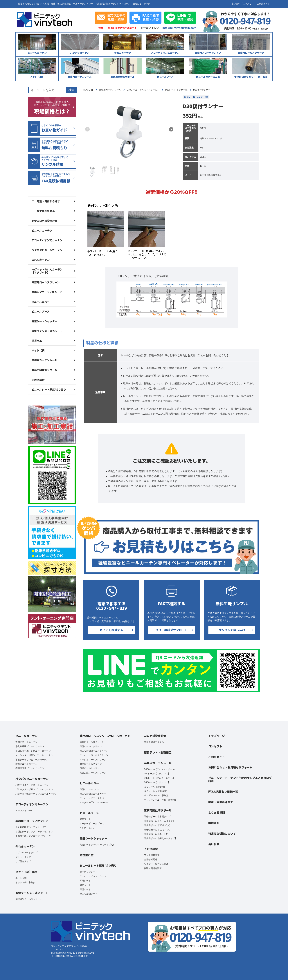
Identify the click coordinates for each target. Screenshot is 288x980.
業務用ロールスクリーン (46, 282)
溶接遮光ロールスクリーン (29, 899)
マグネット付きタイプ (26, 853)
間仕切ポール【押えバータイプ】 (161, 838)
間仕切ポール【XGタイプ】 (158, 825)
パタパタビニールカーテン (47, 250)
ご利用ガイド (263, 4)
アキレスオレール (24, 811)
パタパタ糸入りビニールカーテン (32, 785)
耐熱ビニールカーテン (26, 764)
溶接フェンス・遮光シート (47, 331)
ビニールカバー (41, 302)
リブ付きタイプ (23, 861)
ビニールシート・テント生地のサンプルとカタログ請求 (240, 779)
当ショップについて (241, 4)
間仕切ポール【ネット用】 (157, 834)
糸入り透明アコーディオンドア (31, 827)
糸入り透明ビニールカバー (93, 794)
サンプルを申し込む (232, 630)
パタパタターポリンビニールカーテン (34, 789)
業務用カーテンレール (44, 360)
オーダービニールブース (92, 824)
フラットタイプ (23, 857)
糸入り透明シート (89, 894)
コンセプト (215, 746)
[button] (171, 129)
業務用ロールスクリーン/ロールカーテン (105, 736)
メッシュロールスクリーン (93, 760)
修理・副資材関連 (153, 868)
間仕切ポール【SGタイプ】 (158, 830)
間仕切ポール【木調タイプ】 (158, 817)
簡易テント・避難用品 (158, 752)
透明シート (85, 889)
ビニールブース (40, 311)
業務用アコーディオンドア (47, 292)
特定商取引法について (222, 834)
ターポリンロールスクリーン (94, 755)
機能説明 (214, 823)
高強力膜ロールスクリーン (93, 773)
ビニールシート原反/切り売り (49, 389)
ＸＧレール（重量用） (155, 787)
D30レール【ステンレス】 (157, 774)
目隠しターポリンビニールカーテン (33, 751)
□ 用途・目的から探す (46, 201)
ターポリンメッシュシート (93, 876)
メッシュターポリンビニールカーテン (34, 755)
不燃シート (85, 881)
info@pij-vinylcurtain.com (179, 28)
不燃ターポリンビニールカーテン (32, 760)
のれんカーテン (41, 260)
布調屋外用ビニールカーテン (30, 768)
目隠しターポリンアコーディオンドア (34, 832)
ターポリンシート (89, 872)
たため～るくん (87, 828)
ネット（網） (39, 350)
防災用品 (37, 341)
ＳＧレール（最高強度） (156, 791)
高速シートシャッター (44, 321)
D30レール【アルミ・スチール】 (160, 769)
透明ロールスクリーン (91, 746)
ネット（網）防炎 (26, 872)
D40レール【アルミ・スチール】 (160, 778)
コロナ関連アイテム (154, 742)
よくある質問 (217, 812)
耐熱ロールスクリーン (91, 764)
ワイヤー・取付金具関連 (156, 864)
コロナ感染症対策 (155, 736)
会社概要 (214, 844)
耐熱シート (85, 885)
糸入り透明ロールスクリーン (94, 751)
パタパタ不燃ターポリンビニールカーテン (36, 794)
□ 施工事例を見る (43, 211)
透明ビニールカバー (90, 789)
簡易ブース (85, 819)
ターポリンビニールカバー (93, 798)
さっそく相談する (111, 630)
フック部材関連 (152, 855)
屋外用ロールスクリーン (92, 742)
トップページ (217, 736)
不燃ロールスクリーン (91, 768)
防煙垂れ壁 (87, 855)
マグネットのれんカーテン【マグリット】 (47, 271)
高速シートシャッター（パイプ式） (97, 845)
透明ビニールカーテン (26, 742)
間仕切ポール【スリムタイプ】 (159, 821)
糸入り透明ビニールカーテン (30, 746)
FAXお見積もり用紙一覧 (223, 792)
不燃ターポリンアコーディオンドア (33, 836)
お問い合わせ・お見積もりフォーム (230, 767)
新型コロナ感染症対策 (44, 221)
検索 (71, 90)
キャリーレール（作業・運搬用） (161, 800)
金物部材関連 (151, 860)
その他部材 (38, 380)
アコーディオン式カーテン (47, 240)
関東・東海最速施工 (221, 802)
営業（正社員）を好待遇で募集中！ (118, 28)
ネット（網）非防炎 (25, 882)
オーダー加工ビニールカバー (94, 802)
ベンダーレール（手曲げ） (157, 795)
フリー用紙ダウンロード (172, 630)
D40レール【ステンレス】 (157, 782)
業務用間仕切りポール (44, 370)
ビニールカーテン (42, 230)
